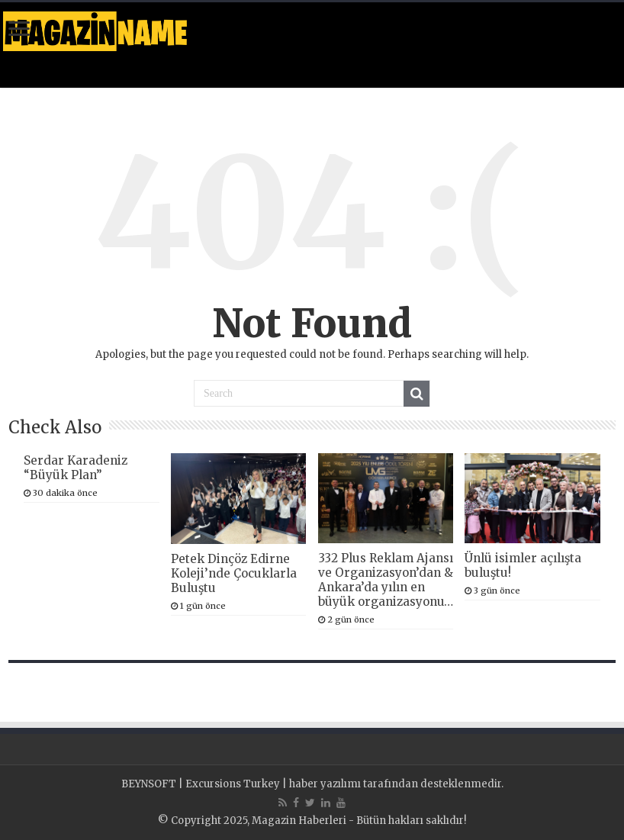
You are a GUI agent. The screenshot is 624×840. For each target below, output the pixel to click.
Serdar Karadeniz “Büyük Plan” (76, 468)
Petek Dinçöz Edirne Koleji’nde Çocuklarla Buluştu (234, 573)
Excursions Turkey (233, 784)
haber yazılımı (325, 784)
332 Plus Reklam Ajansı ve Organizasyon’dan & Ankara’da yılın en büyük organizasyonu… (386, 580)
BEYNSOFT (149, 784)
